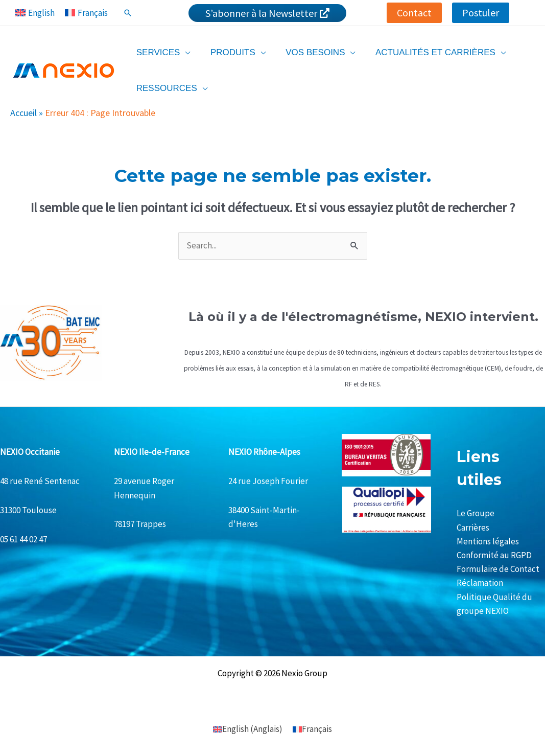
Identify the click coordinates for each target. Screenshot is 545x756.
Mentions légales (488, 541)
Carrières (473, 528)
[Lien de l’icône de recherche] (128, 13)
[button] (414, 13)
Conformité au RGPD (494, 555)
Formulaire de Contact (498, 569)
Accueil (23, 113)
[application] (184, 52)
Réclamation (480, 583)
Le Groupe (476, 513)
